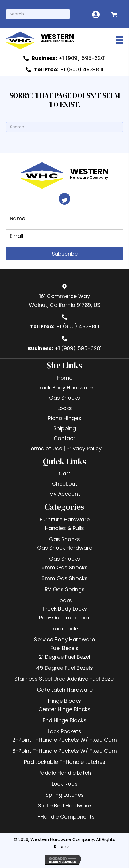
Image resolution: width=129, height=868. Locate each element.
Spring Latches (65, 795)
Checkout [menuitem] (64, 484)
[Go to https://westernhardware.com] (52, 40)
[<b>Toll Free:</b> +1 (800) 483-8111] (64, 70)
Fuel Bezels (64, 648)
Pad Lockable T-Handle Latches (65, 762)
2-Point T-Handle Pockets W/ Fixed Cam (65, 740)
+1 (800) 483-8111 (78, 326)
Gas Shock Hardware (65, 548)
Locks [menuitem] (65, 408)
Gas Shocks (64, 539)
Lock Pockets (64, 731)
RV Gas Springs (65, 589)
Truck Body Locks (65, 609)
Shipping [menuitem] (65, 428)
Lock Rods (65, 784)
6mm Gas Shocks (64, 567)
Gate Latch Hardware (65, 690)
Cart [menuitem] (64, 473)
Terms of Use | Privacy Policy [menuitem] (64, 448)
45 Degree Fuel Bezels (64, 668)
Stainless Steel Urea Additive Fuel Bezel (64, 679)
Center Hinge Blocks (64, 709)
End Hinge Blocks (65, 720)
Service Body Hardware (64, 639)
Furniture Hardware (65, 519)
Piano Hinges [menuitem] (64, 418)
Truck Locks (65, 629)
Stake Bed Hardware (64, 806)
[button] (64, 199)
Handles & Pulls (64, 528)
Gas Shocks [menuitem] (64, 398)
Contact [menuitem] (64, 438)
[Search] (38, 14)
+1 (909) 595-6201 (78, 348)
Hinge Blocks (64, 701)
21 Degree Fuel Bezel (64, 657)
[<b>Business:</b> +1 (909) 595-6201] (64, 58)
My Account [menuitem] (65, 494)
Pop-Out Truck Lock (64, 618)
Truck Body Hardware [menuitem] (64, 388)
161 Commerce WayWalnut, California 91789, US (65, 301)
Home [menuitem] (65, 378)
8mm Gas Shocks (64, 578)
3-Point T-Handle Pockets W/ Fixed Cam (65, 751)
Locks (65, 600)
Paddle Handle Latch (65, 773)
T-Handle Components (64, 817)
